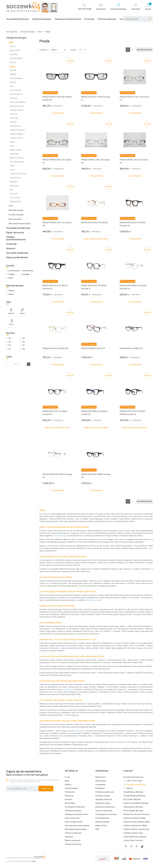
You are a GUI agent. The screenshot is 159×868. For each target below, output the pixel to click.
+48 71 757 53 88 (134, 781)
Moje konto (101, 777)
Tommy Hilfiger (17, 134)
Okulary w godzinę (73, 844)
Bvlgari (13, 74)
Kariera (68, 785)
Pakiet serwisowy (73, 840)
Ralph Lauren (16, 150)
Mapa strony (101, 826)
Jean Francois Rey (18, 174)
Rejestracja (101, 781)
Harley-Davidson (18, 130)
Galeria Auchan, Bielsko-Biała (137, 822)
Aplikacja (69, 837)
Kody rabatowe (102, 818)
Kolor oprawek (15, 219)
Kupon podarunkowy (17, 257)
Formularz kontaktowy (133, 777)
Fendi (12, 166)
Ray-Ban (14, 54)
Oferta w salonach (107, 19)
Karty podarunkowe (74, 822)
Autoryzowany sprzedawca (77, 826)
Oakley (13, 122)
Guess (13, 62)
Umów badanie (72, 788)
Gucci (12, 170)
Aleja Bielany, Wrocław (133, 792)
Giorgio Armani (17, 110)
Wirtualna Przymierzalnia (20, 224)
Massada (14, 186)
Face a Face (15, 197)
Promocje (89, 19)
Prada (13, 66)
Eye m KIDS (15, 50)
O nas (67, 777)
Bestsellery (70, 803)
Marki (11, 42)
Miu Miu (13, 70)
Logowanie (100, 785)
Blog (67, 781)
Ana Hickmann (16, 78)
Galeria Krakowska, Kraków (135, 826)
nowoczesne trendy (93, 600)
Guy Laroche (16, 90)
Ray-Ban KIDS (16, 58)
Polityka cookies (103, 796)
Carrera (13, 82)
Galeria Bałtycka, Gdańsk (135, 837)
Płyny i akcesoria (15, 232)
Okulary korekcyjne (42, 19)
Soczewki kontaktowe (18, 19)
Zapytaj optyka (102, 822)
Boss (12, 146)
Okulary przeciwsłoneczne (68, 19)
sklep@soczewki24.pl (136, 784)
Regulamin (100, 788)
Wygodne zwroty (103, 803)
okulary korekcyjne (60, 536)
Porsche (14, 114)
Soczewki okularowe (17, 253)
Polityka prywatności (105, 792)
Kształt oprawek (16, 215)
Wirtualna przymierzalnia (76, 829)
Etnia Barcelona (17, 162)
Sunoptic (14, 193)
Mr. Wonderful (16, 94)
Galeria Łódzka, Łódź (133, 833)
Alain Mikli (14, 154)
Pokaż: (74, 50)
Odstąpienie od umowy (106, 814)
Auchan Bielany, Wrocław (134, 796)
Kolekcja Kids (16, 201)
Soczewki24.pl (67, 689)
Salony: (130, 788)
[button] (29, 364)
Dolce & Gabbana (18, 102)
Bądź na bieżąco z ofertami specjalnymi (27, 773)
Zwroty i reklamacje (104, 811)
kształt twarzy (79, 731)
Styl (10, 206)
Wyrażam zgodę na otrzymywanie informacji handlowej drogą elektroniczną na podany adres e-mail (34, 781)
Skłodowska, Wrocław (133, 807)
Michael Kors (16, 126)
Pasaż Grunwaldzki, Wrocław (136, 803)
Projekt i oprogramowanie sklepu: (21, 861)
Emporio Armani (17, 106)
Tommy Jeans (16, 138)
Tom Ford (14, 118)
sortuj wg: (43, 50)
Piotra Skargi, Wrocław (133, 811)
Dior (12, 86)
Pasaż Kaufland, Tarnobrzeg (136, 829)
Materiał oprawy (16, 210)
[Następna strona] (144, 50)
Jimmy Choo (16, 178)
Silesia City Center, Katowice (137, 814)
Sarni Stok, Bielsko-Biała (134, 818)
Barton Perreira (17, 158)
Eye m (13, 46)
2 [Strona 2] (133, 50)
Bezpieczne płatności (105, 807)
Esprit (13, 142)
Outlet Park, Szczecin (133, 840)
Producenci (70, 792)
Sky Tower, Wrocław (132, 799)
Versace (14, 98)
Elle (11, 190)
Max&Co (14, 182)
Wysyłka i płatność (104, 799)
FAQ (97, 829)
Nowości (11, 248)
